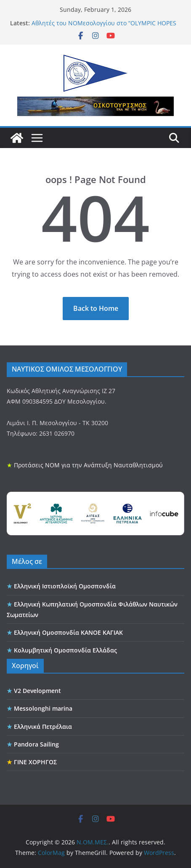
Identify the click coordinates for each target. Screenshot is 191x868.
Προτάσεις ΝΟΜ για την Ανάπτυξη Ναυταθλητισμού (88, 465)
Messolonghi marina (43, 708)
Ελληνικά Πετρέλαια (43, 726)
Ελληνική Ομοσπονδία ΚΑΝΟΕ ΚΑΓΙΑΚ (68, 632)
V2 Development (37, 691)
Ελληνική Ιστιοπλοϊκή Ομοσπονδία (65, 586)
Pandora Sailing (36, 744)
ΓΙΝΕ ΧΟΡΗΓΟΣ (35, 762)
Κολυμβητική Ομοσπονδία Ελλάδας (65, 650)
